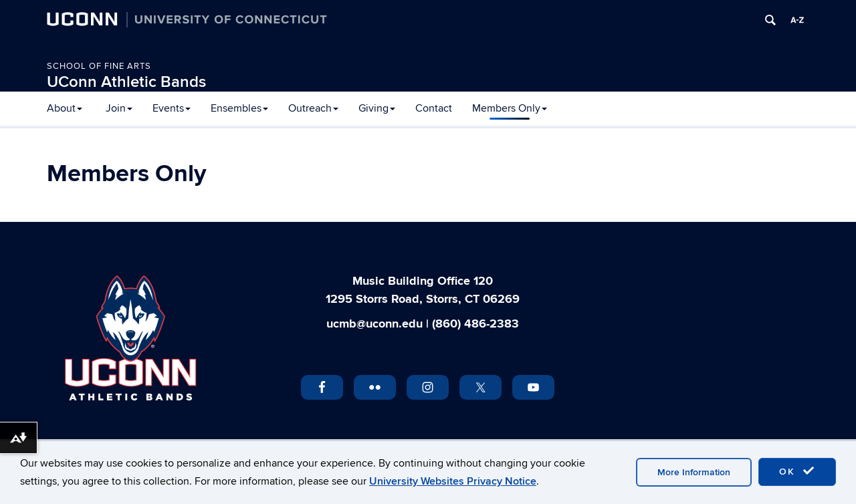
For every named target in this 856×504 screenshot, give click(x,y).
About (65, 108)
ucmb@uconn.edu (374, 324)
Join (119, 108)
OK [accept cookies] (797, 471)
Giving (377, 108)
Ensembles (239, 108)
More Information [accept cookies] (694, 472)
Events (172, 108)
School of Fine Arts (99, 66)
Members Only (510, 108)
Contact (434, 108)
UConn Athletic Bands (126, 82)
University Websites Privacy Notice (453, 481)
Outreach (313, 108)
